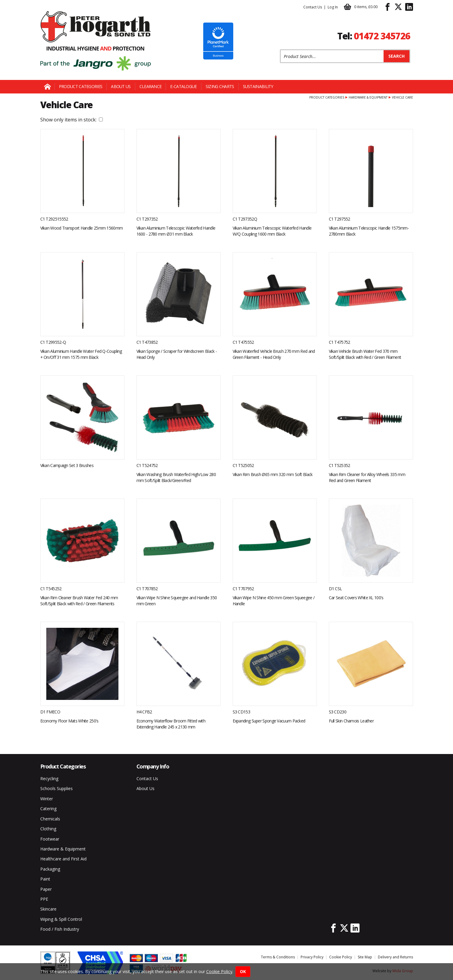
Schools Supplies (57, 788)
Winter (47, 799)
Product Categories (81, 86)
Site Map (365, 957)
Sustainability (258, 86)
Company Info (153, 766)
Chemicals (50, 819)
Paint (45, 879)
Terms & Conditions (278, 957)
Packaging (50, 869)
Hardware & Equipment (368, 97)
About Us (121, 86)
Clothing (48, 829)
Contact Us (313, 7)
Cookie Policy (341, 957)
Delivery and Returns (395, 957)
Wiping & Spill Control (61, 919)
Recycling (49, 779)
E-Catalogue (183, 86)
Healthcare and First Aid (63, 859)
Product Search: (280, 49)
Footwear (50, 839)
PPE (44, 899)
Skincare (48, 909)
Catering (48, 809)
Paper (46, 889)
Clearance (151, 86)
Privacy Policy (312, 957)
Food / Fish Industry (60, 929)
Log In (333, 7)
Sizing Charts (220, 86)
